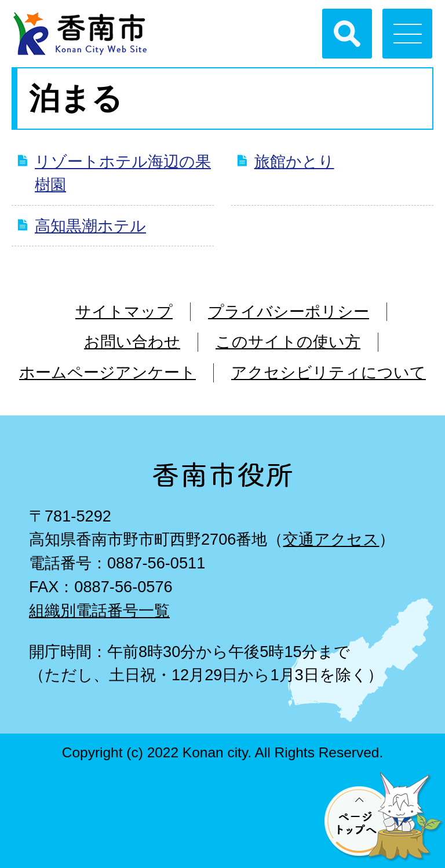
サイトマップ (124, 311)
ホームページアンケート (107, 372)
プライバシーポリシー (289, 311)
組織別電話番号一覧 (99, 610)
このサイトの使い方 (288, 342)
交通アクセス (331, 539)
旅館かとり (294, 161)
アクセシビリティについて (329, 372)
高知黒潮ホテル (90, 226)
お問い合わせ (132, 342)
